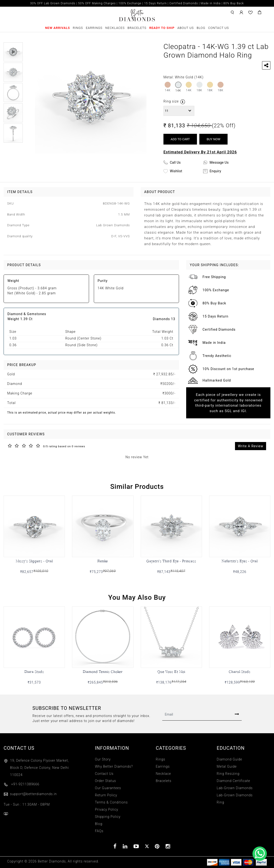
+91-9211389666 (22, 784)
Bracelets (137, 28)
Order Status (106, 781)
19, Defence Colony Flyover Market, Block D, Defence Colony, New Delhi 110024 (39, 768)
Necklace (163, 774)
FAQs (99, 831)
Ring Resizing (228, 774)
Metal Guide (227, 766)
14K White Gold (111, 288)
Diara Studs (34, 671)
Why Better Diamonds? (114, 766)
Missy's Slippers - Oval (34, 561)
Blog (201, 28)
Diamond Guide (230, 759)
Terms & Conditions (111, 802)
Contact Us (219, 28)
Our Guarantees (108, 788)
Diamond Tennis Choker (103, 671)
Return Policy (106, 795)
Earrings (94, 28)
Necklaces (115, 28)
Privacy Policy (107, 809)
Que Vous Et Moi (171, 671)
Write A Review (251, 446)
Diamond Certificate (234, 781)
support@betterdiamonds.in (30, 794)
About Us (185, 28)
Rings (78, 28)
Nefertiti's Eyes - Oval (240, 561)
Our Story (103, 759)
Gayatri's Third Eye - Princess (171, 561)
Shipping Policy (108, 817)
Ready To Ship (162, 28)
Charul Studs (240, 671)
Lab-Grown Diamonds (235, 788)
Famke (103, 561)
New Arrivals (57, 28)
